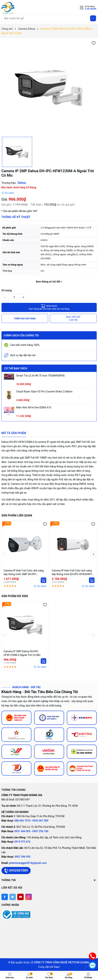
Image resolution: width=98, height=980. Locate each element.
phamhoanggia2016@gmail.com (28, 863)
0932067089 (16, 870)
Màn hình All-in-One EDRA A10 (34, 407)
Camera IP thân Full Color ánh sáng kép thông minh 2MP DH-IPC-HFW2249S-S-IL (24, 573)
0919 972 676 (22, 842)
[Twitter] (13, 897)
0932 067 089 (40, 821)
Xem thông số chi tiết (49, 282)
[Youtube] (20, 897)
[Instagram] (29, 897)
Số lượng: (7, 290)
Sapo (57, 967)
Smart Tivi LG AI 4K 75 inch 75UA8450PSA (41, 376)
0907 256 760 (40, 831)
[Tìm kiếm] (93, 18)
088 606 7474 (22, 821)
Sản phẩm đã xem (15, 596)
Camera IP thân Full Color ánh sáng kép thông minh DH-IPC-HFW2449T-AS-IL (72, 573)
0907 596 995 (22, 857)
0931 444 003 (23, 831)
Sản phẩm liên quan (17, 515)
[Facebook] (5, 897)
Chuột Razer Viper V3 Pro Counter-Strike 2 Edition (45, 392)
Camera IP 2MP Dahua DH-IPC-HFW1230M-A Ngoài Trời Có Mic (22, 653)
